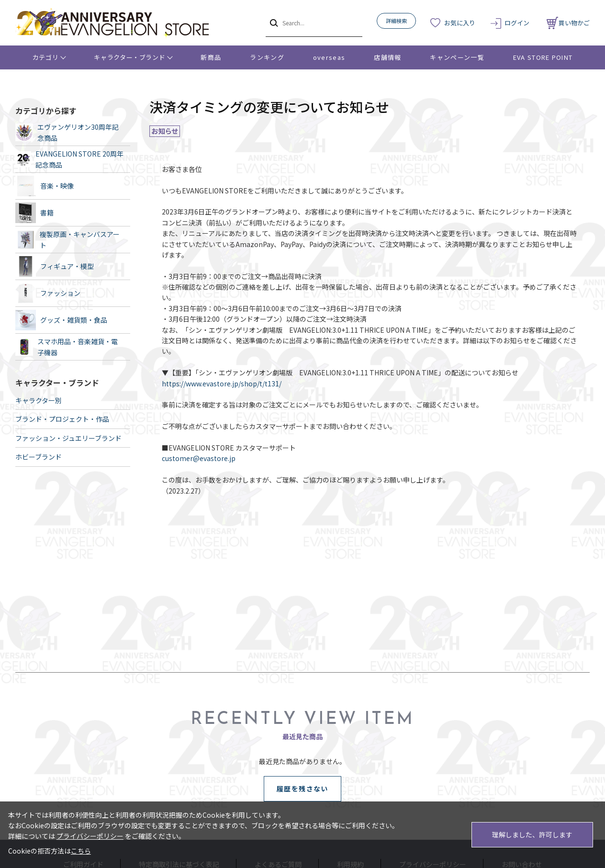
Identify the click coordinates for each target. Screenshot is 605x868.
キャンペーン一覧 (457, 57)
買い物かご (568, 23)
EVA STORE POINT (543, 57)
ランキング (267, 57)
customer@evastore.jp (199, 458)
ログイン (517, 23)
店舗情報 (387, 57)
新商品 (211, 57)
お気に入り (460, 23)
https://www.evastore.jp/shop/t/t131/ (222, 383)
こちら (81, 851)
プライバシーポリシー (90, 836)
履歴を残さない (302, 789)
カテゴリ (46, 57)
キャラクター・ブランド (129, 57)
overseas (329, 57)
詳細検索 (396, 21)
